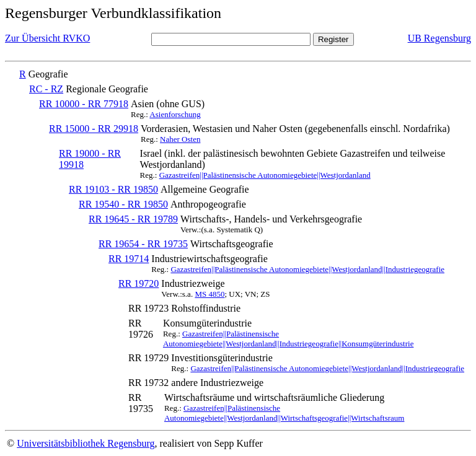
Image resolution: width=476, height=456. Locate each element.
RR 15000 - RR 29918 (94, 129)
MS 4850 (209, 294)
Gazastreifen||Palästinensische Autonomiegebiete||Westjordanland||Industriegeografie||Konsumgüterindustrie (288, 339)
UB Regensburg (439, 38)
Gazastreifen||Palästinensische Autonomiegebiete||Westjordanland (265, 175)
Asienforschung (175, 114)
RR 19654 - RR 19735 (143, 244)
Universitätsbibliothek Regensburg (86, 443)
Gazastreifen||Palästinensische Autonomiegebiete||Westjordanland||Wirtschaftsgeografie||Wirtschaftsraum (284, 413)
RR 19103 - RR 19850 (113, 189)
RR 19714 (129, 259)
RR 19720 (139, 283)
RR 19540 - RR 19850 (123, 204)
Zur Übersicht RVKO (47, 38)
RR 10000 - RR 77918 (84, 104)
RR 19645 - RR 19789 (133, 219)
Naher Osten (180, 139)
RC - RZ (46, 89)
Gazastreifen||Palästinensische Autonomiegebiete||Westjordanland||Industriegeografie (307, 269)
